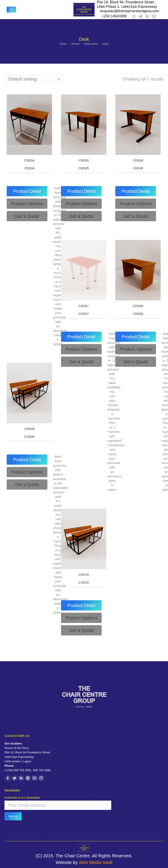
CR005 (84, 160)
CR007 (84, 306)
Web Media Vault (95, 862)
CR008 (138, 306)
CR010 (84, 575)
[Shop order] (34, 79)
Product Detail (27, 191)
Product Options (27, 204)
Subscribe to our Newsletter (22, 798)
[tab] (27, 191)
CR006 (138, 160)
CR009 (29, 429)
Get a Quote (27, 216)
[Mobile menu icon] (11, 10)
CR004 (29, 160)
